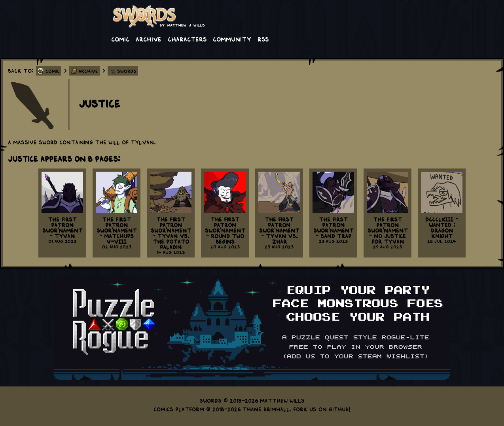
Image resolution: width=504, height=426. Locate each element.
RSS (263, 39)
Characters (187, 39)
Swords (127, 71)
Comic (120, 39)
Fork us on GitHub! (322, 409)
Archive (149, 39)
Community (232, 39)
